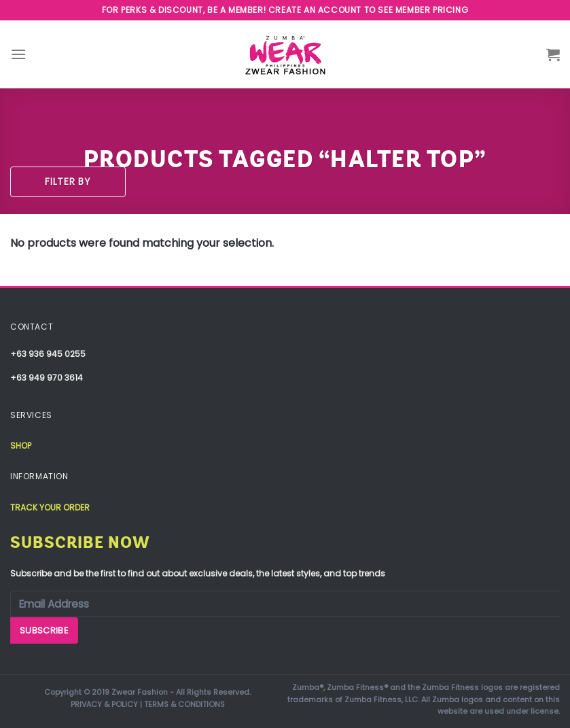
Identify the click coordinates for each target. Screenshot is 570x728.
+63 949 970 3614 (47, 378)
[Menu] (18, 54)
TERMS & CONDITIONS (184, 704)
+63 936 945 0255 (48, 354)
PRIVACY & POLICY (104, 704)
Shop (21, 446)
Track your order (50, 507)
